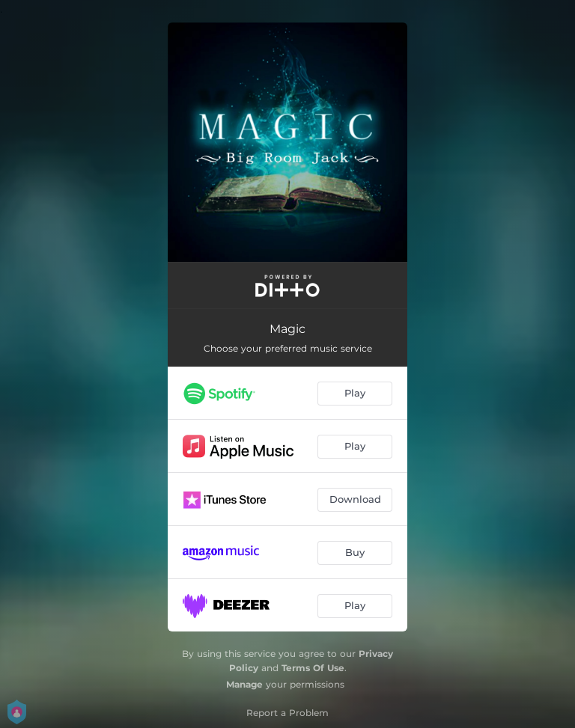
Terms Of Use (313, 668)
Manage (244, 684)
